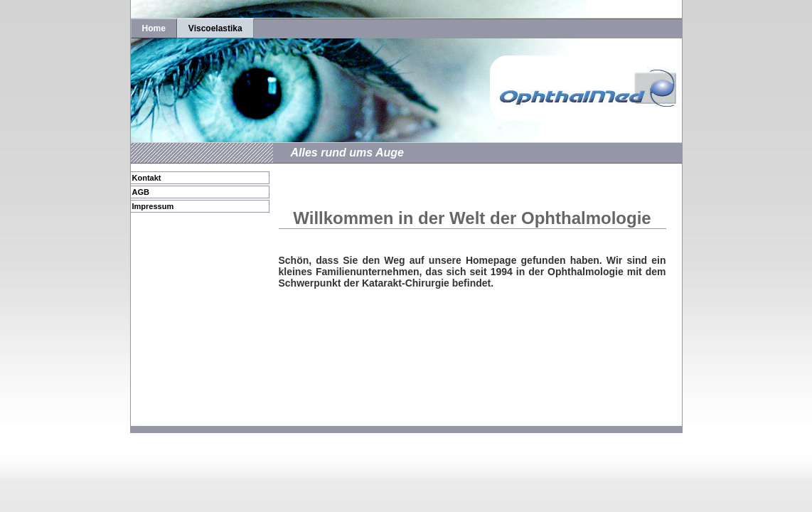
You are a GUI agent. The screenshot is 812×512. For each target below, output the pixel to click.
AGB (141, 192)
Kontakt (147, 178)
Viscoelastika (215, 28)
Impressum (153, 206)
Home (154, 28)
